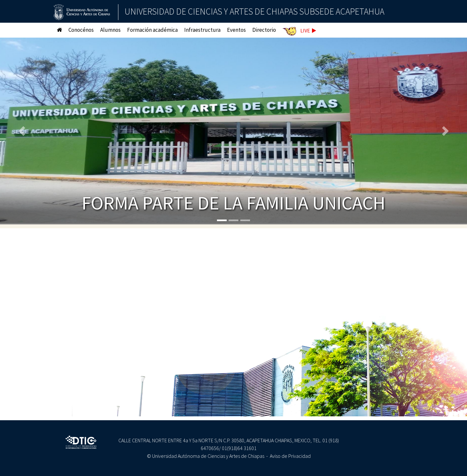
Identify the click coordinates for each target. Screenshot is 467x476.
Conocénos (81, 30)
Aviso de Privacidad (290, 456)
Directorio (264, 30)
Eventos (236, 30)
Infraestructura (202, 30)
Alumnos (110, 30)
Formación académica (152, 30)
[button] (23, 131)
